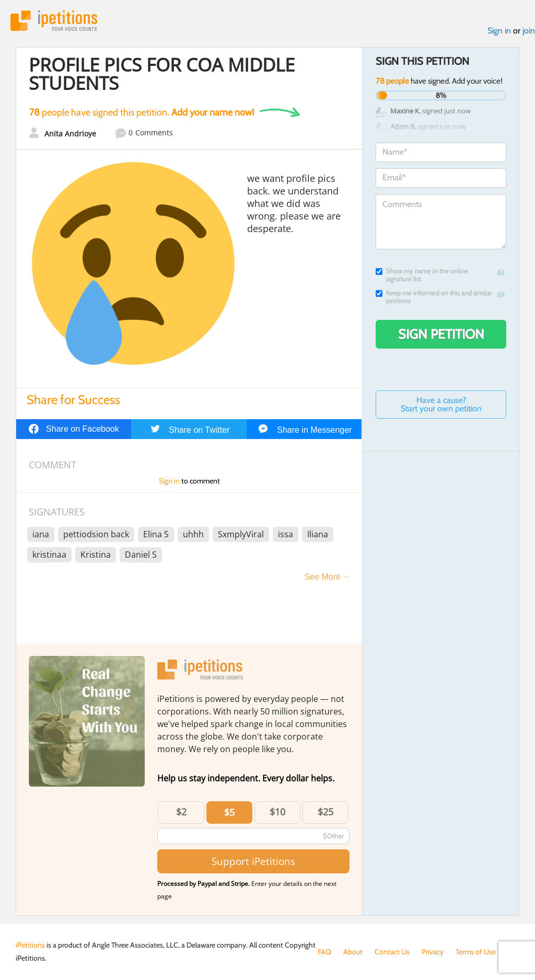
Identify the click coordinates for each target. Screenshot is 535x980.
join (529, 31)
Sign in (499, 31)
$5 (229, 812)
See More (323, 577)
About (353, 952)
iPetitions (54, 21)
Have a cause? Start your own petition (441, 404)
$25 (325, 812)
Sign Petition (441, 334)
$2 (181, 812)
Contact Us (392, 952)
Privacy (433, 952)
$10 (277, 812)
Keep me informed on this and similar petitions (434, 297)
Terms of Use (476, 952)
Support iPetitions (253, 861)
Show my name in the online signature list (422, 275)
